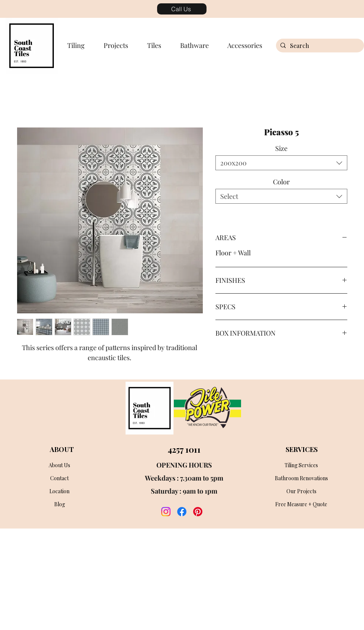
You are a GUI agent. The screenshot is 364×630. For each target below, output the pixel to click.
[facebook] (182, 512)
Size (281, 148)
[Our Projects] (301, 491)
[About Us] (59, 465)
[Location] (59, 491)
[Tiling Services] (301, 465)
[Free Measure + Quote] (301, 504)
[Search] (319, 46)
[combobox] (281, 163)
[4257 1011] (184, 450)
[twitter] (198, 512)
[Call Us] (182, 9)
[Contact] (59, 478)
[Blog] (59, 504)
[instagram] (166, 512)
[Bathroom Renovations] (301, 478)
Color (281, 182)
